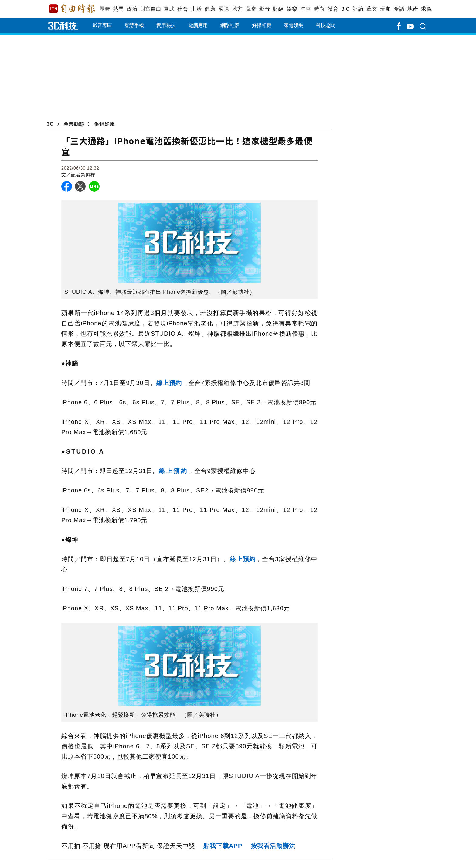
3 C (345, 9)
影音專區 (102, 25)
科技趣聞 (325, 25)
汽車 (306, 9)
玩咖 (385, 9)
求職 (426, 9)
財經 (278, 9)
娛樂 (292, 9)
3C (50, 124)
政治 (132, 9)
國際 (224, 9)
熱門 (118, 9)
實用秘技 (166, 25)
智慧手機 (134, 25)
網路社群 (230, 25)
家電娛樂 (294, 25)
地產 (413, 9)
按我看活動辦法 (273, 846)
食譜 (399, 9)
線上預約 (169, 383)
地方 (237, 9)
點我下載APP (223, 846)
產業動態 (74, 124)
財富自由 (150, 9)
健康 (210, 9)
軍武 (169, 9)
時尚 (319, 9)
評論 (358, 9)
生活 (196, 9)
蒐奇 (251, 9)
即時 (105, 9)
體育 (333, 9)
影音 (265, 9)
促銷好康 (104, 124)
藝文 (372, 9)
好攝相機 (262, 25)
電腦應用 (198, 25)
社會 (183, 9)
